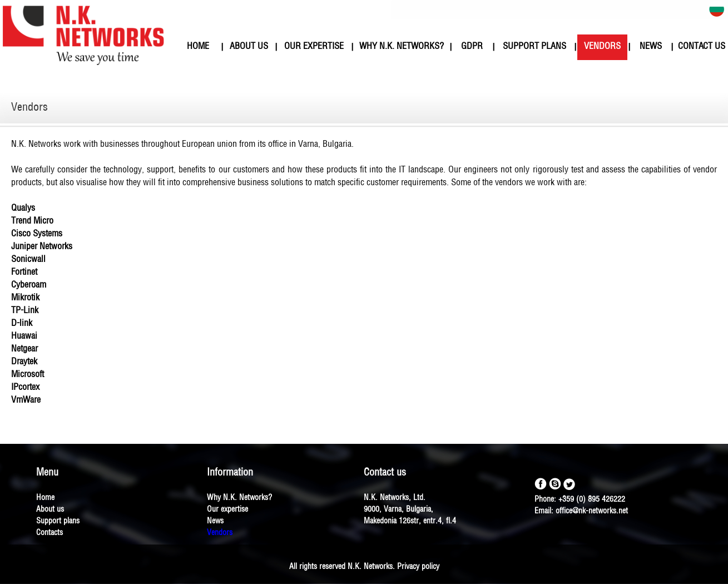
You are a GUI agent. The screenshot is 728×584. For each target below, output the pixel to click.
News (215, 521)
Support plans (58, 521)
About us (50, 510)
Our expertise (227, 510)
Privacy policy (418, 567)
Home (45, 498)
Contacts (49, 533)
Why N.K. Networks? (239, 498)
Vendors (220, 533)
